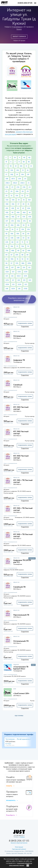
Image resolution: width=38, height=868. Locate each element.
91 (18, 259)
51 (28, 225)
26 (11, 191)
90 (6, 259)
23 (12, 187)
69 (17, 242)
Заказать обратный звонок (19, 843)
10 (16, 166)
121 (13, 284)
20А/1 (22, 183)
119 (24, 280)
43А (29, 208)
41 (28, 204)
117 (13, 280)
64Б (12, 238)
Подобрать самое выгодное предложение (19, 299)
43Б (7, 213)
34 (19, 200)
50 (24, 225)
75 (17, 246)
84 (6, 255)
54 (12, 229)
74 (6, 246)
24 (30, 187)
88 (22, 255)
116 (12, 276)
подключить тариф (25, 324)
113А (26, 272)
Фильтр (19, 37)
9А (11, 166)
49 (6, 225)
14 (6, 170)
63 (6, 238)
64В (18, 238)
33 (27, 196)
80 (18, 251)
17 (6, 175)
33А (7, 200)
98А (23, 263)
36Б (13, 204)
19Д (12, 175)
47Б (24, 221)
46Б (13, 217)
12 (31, 166)
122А (20, 284)
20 (25, 179)
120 (30, 280)
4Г (6, 162)
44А (18, 213)
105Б (29, 263)
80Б (13, 251)
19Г (28, 175)
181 (19, 289)
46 (30, 213)
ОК (28, 865)
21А (7, 187)
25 (6, 191)
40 (23, 204)
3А (15, 158)
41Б (7, 208)
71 (22, 242)
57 (17, 229)
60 (28, 234)
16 (28, 170)
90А (12, 259)
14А (12, 170)
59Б (12, 234)
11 (26, 166)
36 (24, 200)
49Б (18, 225)
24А (24, 187)
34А (13, 200)
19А (22, 175)
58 (6, 234)
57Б (28, 229)
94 (28, 259)
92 (22, 259)
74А (12, 246)
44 (12, 213)
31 (11, 196)
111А (7, 272)
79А (23, 246)
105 (7, 268)
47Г (7, 221)
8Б (29, 162)
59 (23, 234)
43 (23, 208)
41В (13, 208)
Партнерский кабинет (19, 849)
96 (6, 263)
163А (13, 289)
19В (7, 179)
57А (23, 229)
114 (7, 276)
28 (23, 191)
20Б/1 (8, 183)
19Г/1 (13, 179)
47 (18, 217)
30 (6, 196)
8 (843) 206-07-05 (25, 3)
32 (22, 196)
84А (29, 251)
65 (23, 238)
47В (30, 217)
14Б (18, 170)
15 (23, 170)
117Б (7, 280)
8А (24, 162)
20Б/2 (15, 183)
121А (7, 284)
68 (12, 242)
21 (29, 183)
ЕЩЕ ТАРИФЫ (19, 716)
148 (7, 289)
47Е (13, 221)
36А (29, 200)
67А (7, 242)
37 (18, 204)
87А (17, 255)
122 (26, 284)
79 (28, 246)
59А (18, 234)
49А (12, 225)
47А (24, 217)
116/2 (19, 276)
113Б (19, 272)
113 (13, 272)
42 (18, 208)
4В (24, 158)
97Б (17, 263)
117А (25, 276)
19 (17, 175)
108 (18, 268)
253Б (25, 289)
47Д (18, 221)
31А (17, 196)
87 (12, 255)
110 (24, 268)
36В (7, 204)
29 (28, 191)
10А (21, 166)
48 (30, 221)
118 (19, 280)
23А (18, 187)
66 (28, 238)
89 (27, 255)
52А (7, 229)
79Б (7, 251)
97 (12, 263)
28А (17, 191)
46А (24, 213)
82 (23, 251)
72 (27, 242)
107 (12, 268)
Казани (19, 29)
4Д (29, 158)
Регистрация (19, 847)
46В (7, 217)
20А (20, 179)
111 (29, 268)
